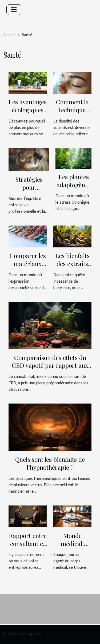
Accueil (9, 35)
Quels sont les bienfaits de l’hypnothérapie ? (50, 463)
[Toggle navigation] (14, 10)
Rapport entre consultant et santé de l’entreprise (28, 548)
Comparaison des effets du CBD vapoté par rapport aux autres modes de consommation (50, 370)
